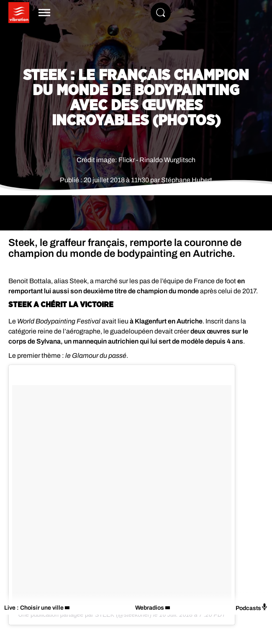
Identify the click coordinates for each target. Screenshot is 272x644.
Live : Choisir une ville (34, 608)
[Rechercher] (161, 13)
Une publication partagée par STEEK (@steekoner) (85, 615)
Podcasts (252, 607)
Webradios (150, 608)
